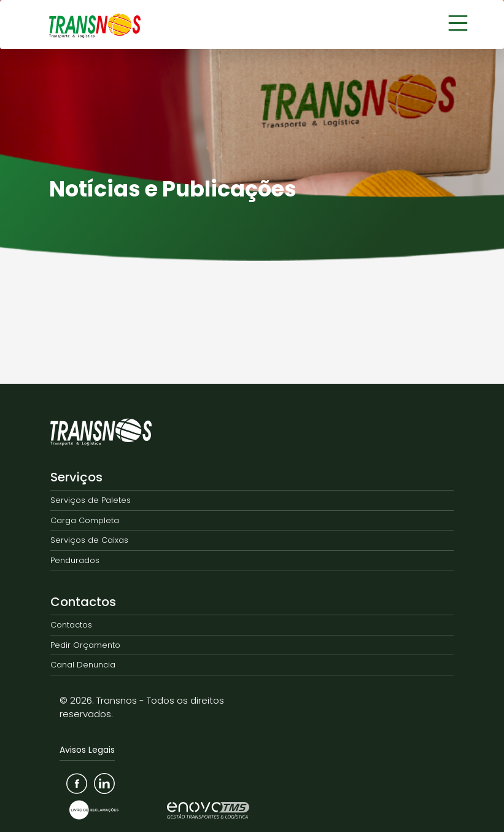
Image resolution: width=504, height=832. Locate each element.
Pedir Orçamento (85, 645)
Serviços (76, 477)
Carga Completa (85, 520)
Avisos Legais (87, 750)
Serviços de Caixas (89, 540)
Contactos (83, 602)
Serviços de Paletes (91, 500)
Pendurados (75, 560)
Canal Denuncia (83, 665)
